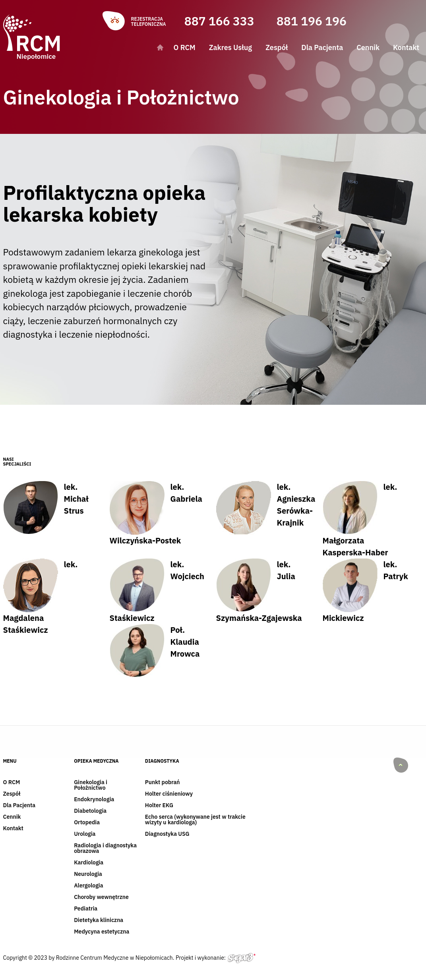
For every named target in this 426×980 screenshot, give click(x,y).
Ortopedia (87, 823)
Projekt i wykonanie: (216, 959)
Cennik (368, 47)
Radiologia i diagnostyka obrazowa (105, 849)
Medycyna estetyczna (102, 932)
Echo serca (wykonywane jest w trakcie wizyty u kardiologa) (195, 820)
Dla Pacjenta (322, 47)
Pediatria (86, 909)
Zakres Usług (230, 47)
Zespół (277, 47)
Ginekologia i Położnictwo (91, 785)
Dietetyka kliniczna (99, 920)
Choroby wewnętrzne (101, 897)
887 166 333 (219, 21)
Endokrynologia (94, 800)
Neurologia (88, 874)
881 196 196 (312, 21)
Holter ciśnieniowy (169, 794)
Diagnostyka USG (167, 834)
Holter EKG (159, 806)
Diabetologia (90, 811)
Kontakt (406, 47)
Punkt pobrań (163, 783)
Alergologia (88, 886)
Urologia (85, 834)
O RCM (185, 47)
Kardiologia (89, 863)
